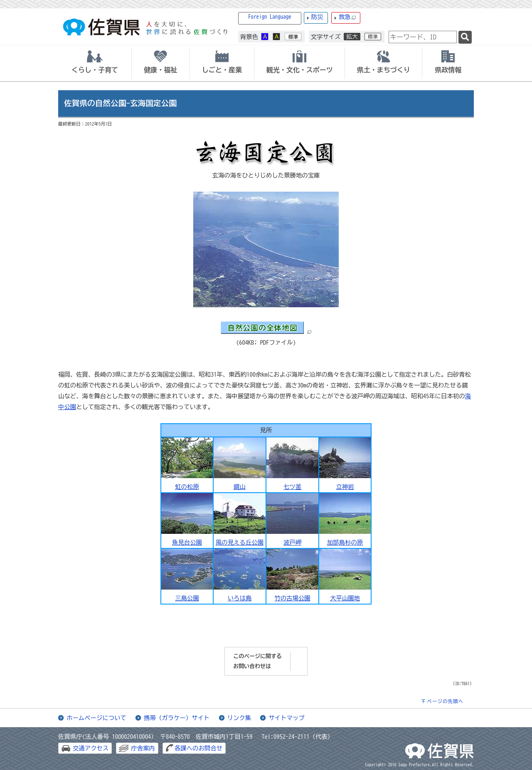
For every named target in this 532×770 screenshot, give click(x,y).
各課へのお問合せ (198, 748)
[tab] (95, 63)
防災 (317, 17)
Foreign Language (270, 17)
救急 (347, 17)
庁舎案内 (143, 748)
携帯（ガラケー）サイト (177, 718)
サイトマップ (286, 718)
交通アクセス (91, 748)
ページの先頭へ (445, 701)
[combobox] (423, 37)
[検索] (465, 37)
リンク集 (239, 718)
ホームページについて (96, 718)
